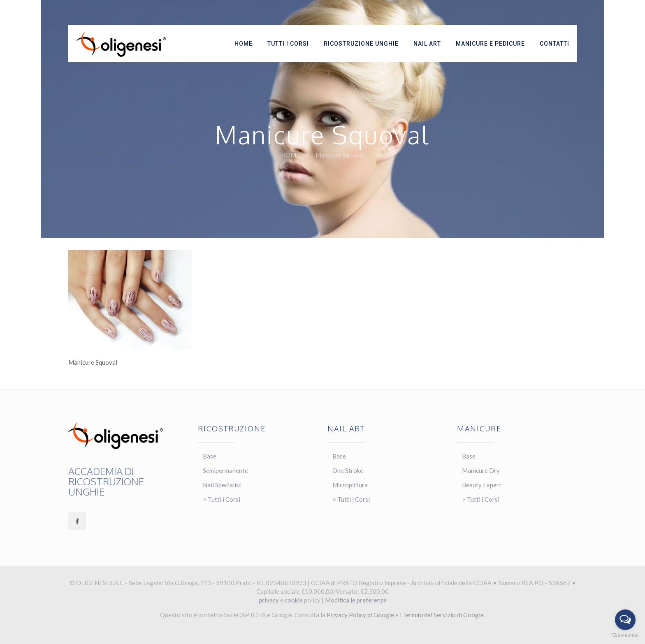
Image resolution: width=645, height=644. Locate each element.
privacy (269, 600)
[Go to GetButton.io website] (625, 636)
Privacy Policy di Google (360, 615)
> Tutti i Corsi (222, 499)
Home (290, 155)
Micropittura (350, 485)
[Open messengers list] (625, 620)
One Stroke (348, 470)
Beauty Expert (482, 485)
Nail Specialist (222, 485)
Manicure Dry (481, 470)
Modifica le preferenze (356, 600)
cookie (294, 600)
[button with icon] (77, 521)
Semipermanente (225, 470)
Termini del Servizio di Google (443, 615)
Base (210, 456)
